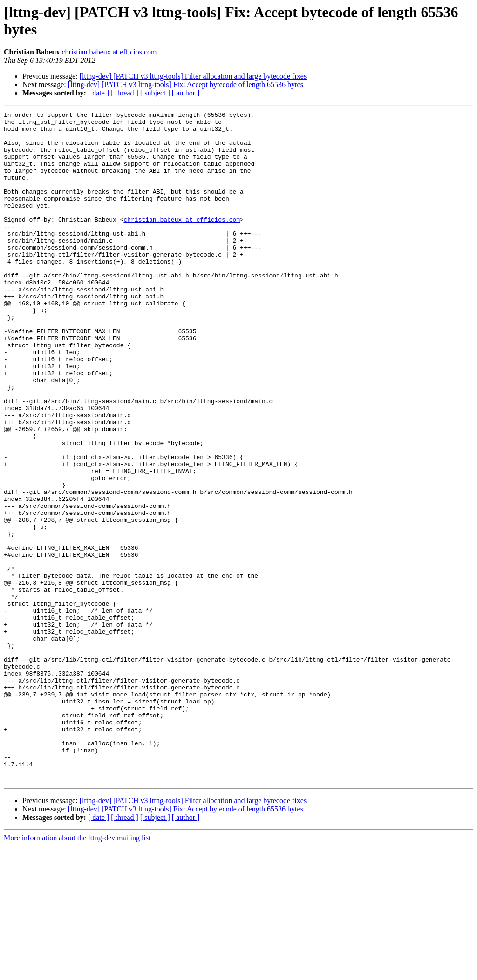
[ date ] (99, 93)
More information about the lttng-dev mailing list (77, 972)
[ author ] (186, 93)
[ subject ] (155, 93)
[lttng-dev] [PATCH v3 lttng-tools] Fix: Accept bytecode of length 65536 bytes (186, 84)
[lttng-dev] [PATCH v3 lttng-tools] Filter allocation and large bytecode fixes (193, 76)
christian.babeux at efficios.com (109, 52)
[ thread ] (125, 93)
